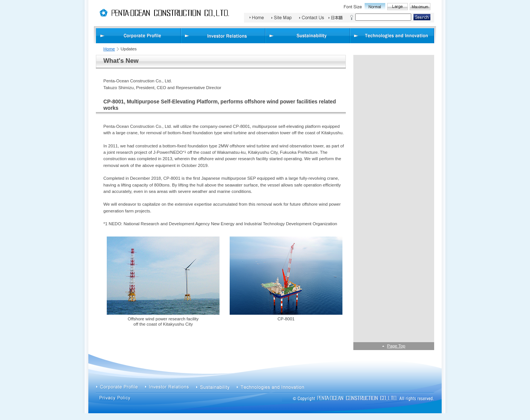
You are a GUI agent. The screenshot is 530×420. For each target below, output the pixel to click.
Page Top (396, 346)
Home (109, 49)
